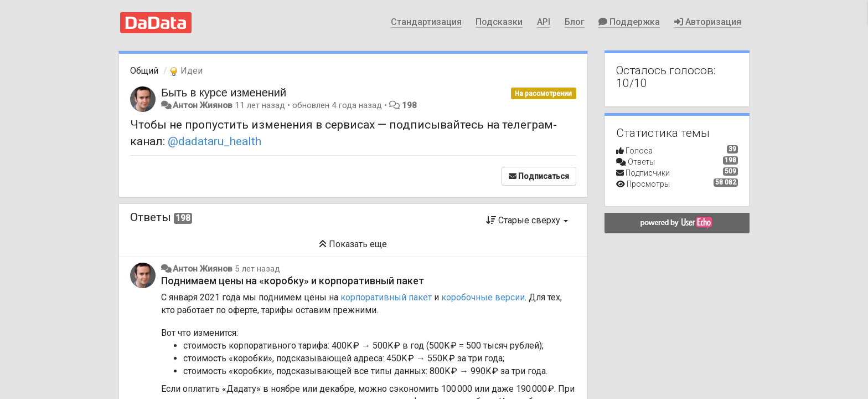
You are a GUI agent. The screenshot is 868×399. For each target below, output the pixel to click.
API (544, 22)
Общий (144, 71)
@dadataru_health (215, 141)
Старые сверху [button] (527, 220)
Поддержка (629, 22)
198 (409, 105)
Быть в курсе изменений (224, 93)
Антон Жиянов (203, 105)
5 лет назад (257, 269)
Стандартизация (426, 22)
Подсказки (499, 22)
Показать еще (353, 244)
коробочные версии (483, 297)
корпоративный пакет (386, 297)
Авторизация (708, 22)
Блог (575, 22)
